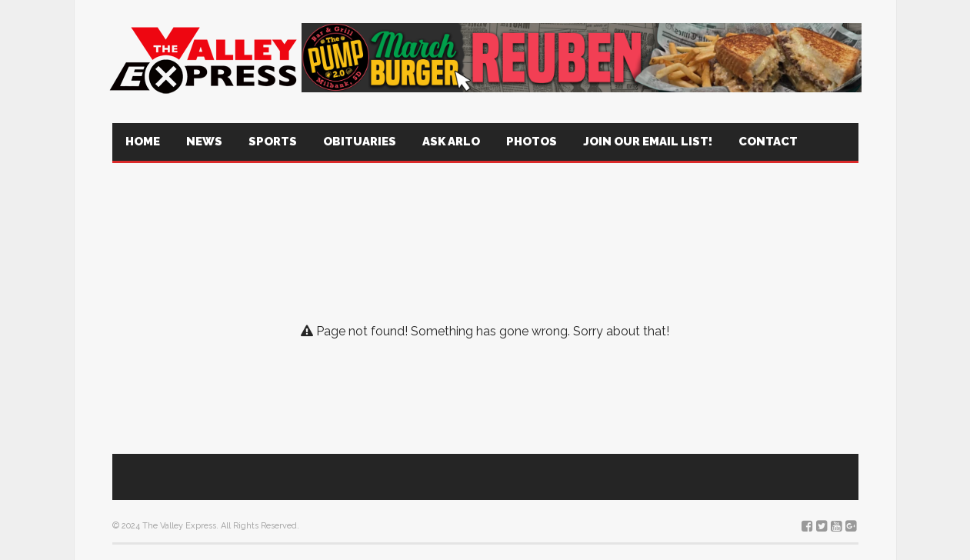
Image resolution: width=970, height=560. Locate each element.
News (204, 142)
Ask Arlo (451, 142)
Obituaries (360, 142)
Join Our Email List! (648, 142)
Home (143, 142)
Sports (273, 142)
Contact (768, 142)
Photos (532, 142)
